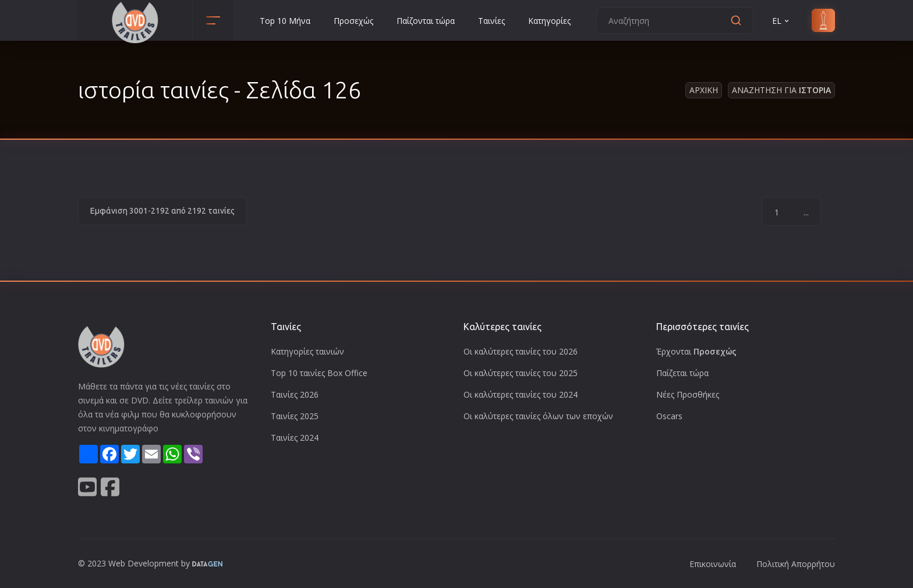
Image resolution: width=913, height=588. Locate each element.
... (806, 212)
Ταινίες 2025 (295, 416)
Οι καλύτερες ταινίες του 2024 (521, 394)
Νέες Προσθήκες (688, 394)
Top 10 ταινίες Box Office (319, 373)
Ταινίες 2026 (295, 394)
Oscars (669, 416)
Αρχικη (704, 90)
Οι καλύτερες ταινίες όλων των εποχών (538, 416)
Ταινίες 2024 (295, 438)
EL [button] (781, 21)
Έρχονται (696, 351)
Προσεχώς (353, 21)
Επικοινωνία (713, 564)
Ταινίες (491, 21)
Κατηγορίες (549, 21)
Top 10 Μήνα (285, 21)
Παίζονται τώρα (426, 21)
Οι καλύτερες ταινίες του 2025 (521, 373)
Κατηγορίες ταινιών (307, 351)
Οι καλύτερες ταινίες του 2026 (521, 351)
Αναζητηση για (781, 90)
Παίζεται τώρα (682, 373)
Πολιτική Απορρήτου (796, 564)
